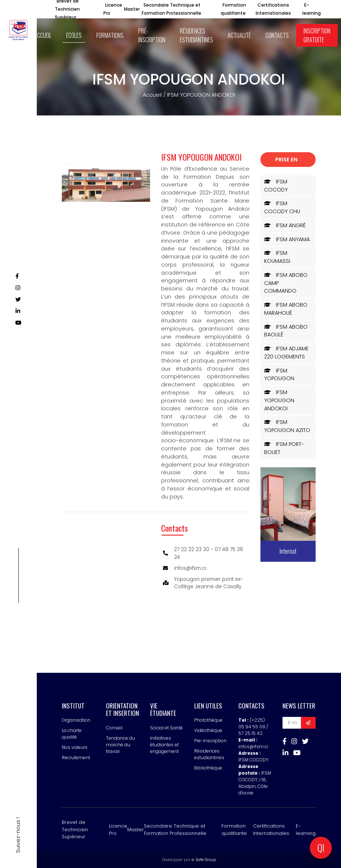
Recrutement (76, 758)
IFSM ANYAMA (287, 239)
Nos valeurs (75, 747)
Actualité (239, 35)
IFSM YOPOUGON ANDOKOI (279, 400)
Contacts (277, 35)
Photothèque (208, 720)
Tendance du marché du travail (120, 745)
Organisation (76, 720)
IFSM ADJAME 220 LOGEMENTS (286, 353)
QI (321, 848)
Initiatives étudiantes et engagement (164, 745)
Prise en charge (286, 161)
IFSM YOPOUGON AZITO (287, 426)
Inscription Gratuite (317, 35)
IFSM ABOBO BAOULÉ (286, 331)
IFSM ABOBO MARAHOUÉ (286, 309)
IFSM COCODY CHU (282, 207)
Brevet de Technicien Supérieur (75, 829)
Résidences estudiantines (196, 35)
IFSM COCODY (276, 186)
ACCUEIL (43, 35)
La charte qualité (72, 734)
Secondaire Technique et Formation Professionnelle (175, 830)
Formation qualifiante (234, 830)
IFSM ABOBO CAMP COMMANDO (286, 283)
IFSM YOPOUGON (279, 375)
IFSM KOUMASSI (277, 257)
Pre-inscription (210, 741)
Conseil (114, 728)
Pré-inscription (152, 35)
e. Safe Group (204, 860)
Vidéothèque (208, 730)
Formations (110, 35)
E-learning (306, 830)
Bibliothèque (208, 768)
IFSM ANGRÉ (285, 225)
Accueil (152, 95)
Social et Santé (166, 728)
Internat (288, 551)
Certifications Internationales (271, 830)
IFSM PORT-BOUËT (284, 448)
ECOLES (74, 35)
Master (132, 9)
